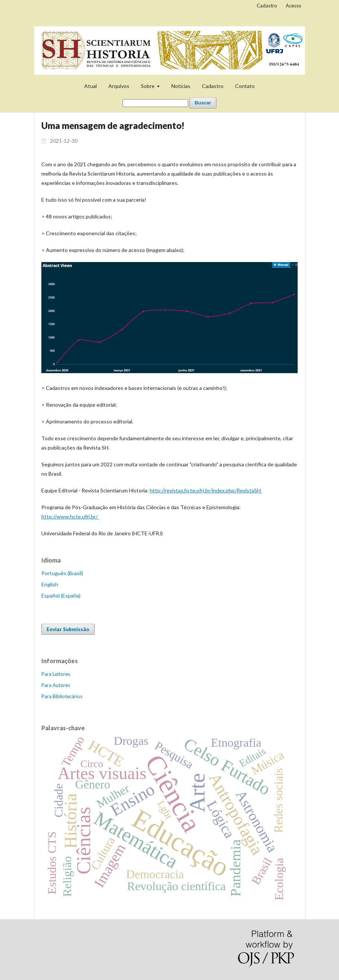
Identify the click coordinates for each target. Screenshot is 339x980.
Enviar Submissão (68, 629)
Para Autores (56, 685)
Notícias (181, 86)
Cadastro (213, 86)
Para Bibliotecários (62, 696)
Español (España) (61, 595)
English (50, 584)
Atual (91, 86)
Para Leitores (56, 674)
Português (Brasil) (62, 573)
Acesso (294, 6)
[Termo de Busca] (155, 103)
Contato (245, 86)
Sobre (148, 86)
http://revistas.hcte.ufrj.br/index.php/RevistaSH (206, 490)
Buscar (203, 103)
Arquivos (119, 86)
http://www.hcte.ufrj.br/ (70, 516)
